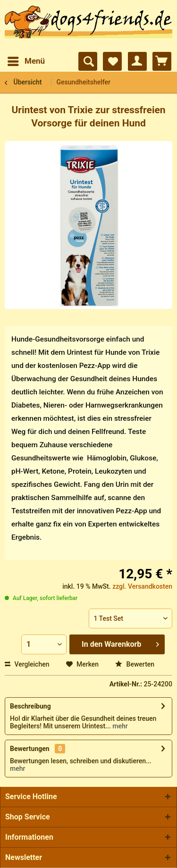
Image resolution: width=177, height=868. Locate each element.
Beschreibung (30, 706)
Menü (26, 60)
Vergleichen (27, 664)
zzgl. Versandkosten (142, 586)
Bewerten (135, 664)
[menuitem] (26, 61)
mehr (119, 726)
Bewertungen (30, 749)
